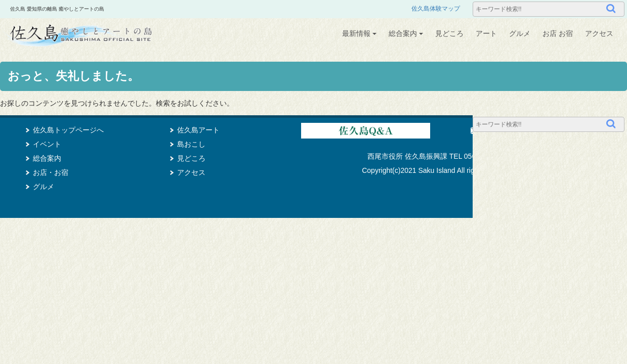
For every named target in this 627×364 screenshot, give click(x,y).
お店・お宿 (51, 172)
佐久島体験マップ (436, 9)
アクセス (599, 33)
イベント (47, 144)
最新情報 (359, 33)
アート (486, 33)
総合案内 (406, 33)
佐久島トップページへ (68, 130)
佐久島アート (198, 130)
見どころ (449, 33)
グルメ (520, 33)
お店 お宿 (558, 33)
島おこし (191, 144)
